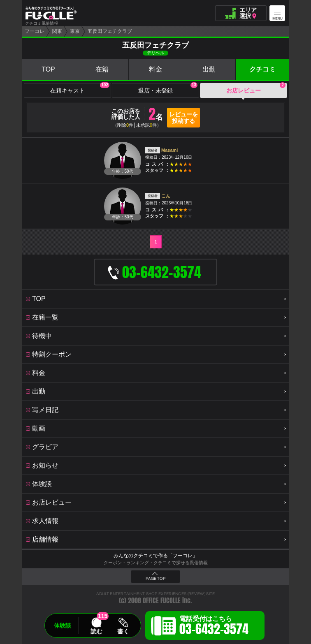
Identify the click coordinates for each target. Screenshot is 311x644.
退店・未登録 (168, 88)
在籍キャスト (80, 88)
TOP (48, 69)
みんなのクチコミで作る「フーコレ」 (155, 556)
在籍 (102, 69)
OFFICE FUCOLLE (162, 601)
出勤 (209, 69)
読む (96, 631)
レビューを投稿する (183, 118)
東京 (75, 31)
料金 (155, 69)
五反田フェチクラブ (110, 31)
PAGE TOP (155, 579)
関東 (57, 31)
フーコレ (35, 31)
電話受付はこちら (214, 627)
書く (123, 631)
